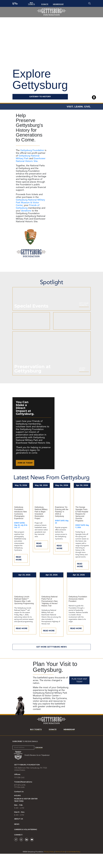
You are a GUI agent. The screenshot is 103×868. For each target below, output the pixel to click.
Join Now (39, 762)
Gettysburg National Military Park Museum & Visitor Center (30, 203)
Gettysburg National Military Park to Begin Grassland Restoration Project (41, 527)
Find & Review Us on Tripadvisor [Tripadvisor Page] (37, 769)
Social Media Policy (73, 866)
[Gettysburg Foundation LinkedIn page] (27, 854)
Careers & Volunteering (26, 844)
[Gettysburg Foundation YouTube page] (32, 854)
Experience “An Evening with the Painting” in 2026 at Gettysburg (62, 526)
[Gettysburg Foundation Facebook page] (16, 854)
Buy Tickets (31, 3)
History (23, 130)
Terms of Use (60, 866)
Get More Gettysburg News (51, 661)
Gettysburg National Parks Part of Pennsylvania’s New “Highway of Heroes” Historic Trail (50, 615)
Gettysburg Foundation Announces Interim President (78, 613)
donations (26, 211)
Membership (58, 4)
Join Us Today (25, 477)
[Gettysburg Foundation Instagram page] (21, 854)
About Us (19, 833)
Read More (19, 573)
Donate (45, 4)
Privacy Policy (49, 866)
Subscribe (17, 756)
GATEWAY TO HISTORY (40, 97)
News (17, 838)
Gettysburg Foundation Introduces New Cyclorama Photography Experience (21, 527)
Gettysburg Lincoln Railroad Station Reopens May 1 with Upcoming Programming (24, 614)
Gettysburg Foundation (32, 150)
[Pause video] (94, 97)
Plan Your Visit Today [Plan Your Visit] (79, 695)
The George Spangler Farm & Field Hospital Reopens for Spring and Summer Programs (82, 528)
